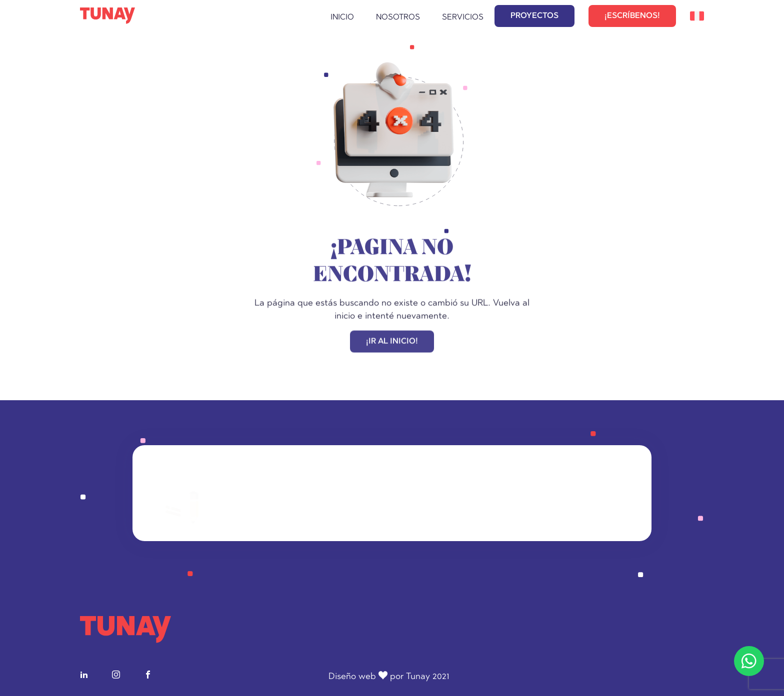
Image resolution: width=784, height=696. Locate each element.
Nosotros (398, 17)
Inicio (342, 17)
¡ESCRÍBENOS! (632, 16)
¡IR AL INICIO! (392, 342)
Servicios (463, 17)
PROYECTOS (534, 16)
